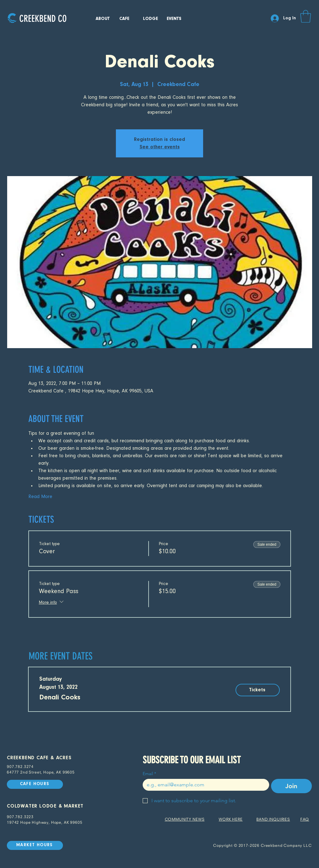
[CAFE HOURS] (35, 784)
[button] (306, 16)
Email (149, 774)
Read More (40, 497)
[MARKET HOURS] (35, 845)
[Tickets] (258, 690)
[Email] (204, 785)
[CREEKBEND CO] (43, 19)
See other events (160, 147)
